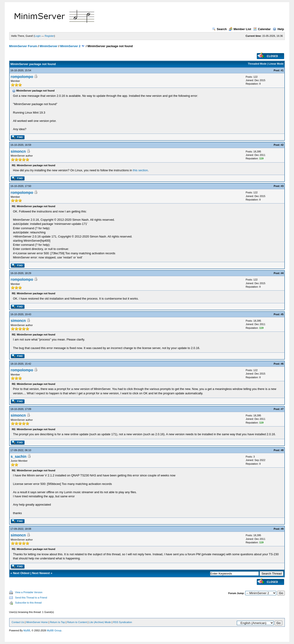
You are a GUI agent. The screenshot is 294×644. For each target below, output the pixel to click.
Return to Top (57, 622)
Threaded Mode (257, 64)
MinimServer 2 (70, 46)
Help (278, 29)
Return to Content (77, 622)
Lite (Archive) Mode (100, 622)
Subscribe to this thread (28, 603)
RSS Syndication (123, 622)
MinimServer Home (37, 622)
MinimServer (49, 46)
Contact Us (18, 622)
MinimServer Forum (23, 46)
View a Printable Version (29, 592)
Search (219, 29)
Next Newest (41, 573)
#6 (282, 364)
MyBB (27, 630)
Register (49, 36)
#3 (282, 186)
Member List (240, 29)
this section (140, 170)
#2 (282, 145)
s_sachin (19, 457)
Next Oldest (21, 573)
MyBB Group (54, 630)
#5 (282, 314)
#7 (282, 409)
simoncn (18, 151)
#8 (282, 450)
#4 (282, 273)
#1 (282, 70)
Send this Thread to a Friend (31, 598)
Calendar (262, 29)
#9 (282, 529)
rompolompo (22, 77)
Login (38, 36)
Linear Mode (276, 64)
